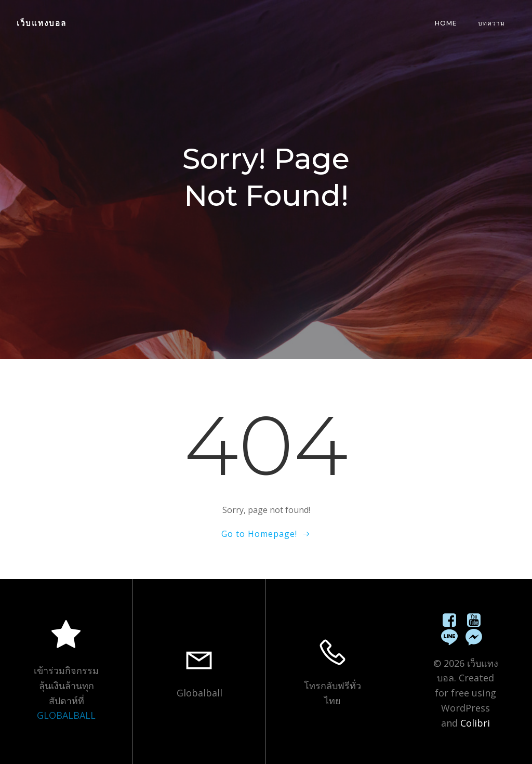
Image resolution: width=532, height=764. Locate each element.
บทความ (491, 23)
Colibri (475, 723)
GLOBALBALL (66, 715)
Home (446, 23)
